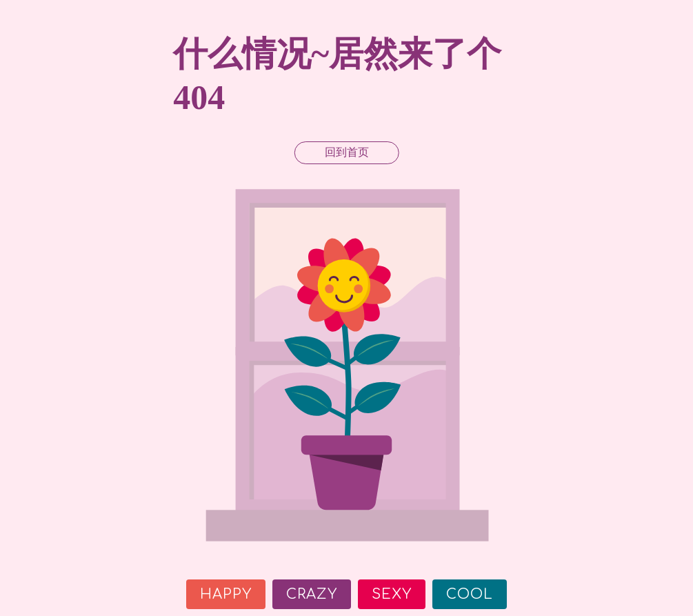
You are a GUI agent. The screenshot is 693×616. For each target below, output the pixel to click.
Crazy (312, 594)
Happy (226, 594)
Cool (470, 594)
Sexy (392, 594)
